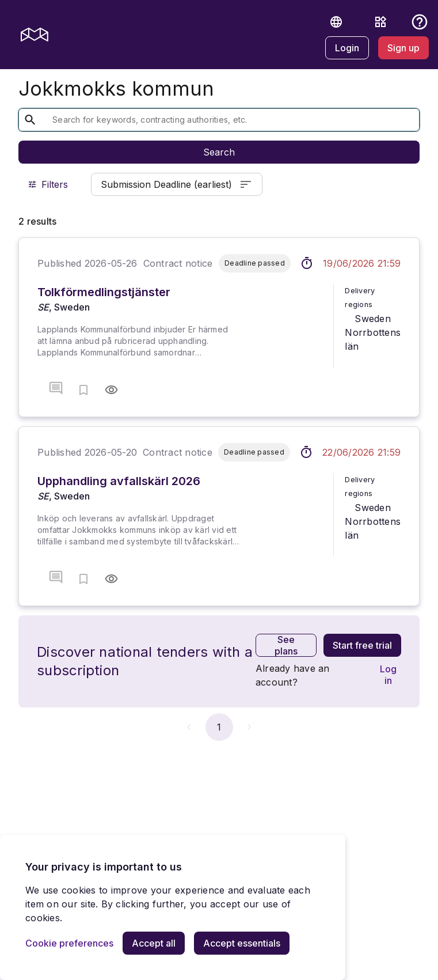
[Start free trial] (362, 645)
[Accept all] (154, 943)
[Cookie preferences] (69, 943)
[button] (336, 22)
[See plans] (286, 645)
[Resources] (380, 22)
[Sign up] (403, 48)
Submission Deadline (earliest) (177, 184)
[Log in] (388, 675)
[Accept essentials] (242, 943)
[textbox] (210, 120)
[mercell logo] (35, 35)
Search (219, 152)
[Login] (347, 48)
